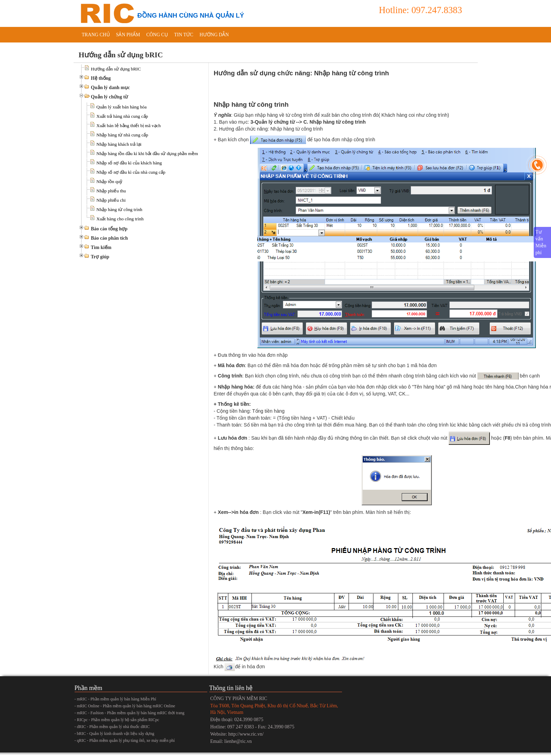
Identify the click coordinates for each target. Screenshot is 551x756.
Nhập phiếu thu (111, 191)
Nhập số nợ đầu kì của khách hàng (129, 163)
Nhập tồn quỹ (109, 181)
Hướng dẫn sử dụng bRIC (116, 69)
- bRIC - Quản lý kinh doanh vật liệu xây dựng (115, 734)
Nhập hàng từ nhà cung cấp (122, 135)
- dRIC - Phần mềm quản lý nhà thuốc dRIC (112, 727)
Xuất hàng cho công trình (120, 219)
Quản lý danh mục (110, 88)
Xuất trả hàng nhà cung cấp (122, 116)
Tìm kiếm (101, 247)
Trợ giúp (100, 257)
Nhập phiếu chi (111, 200)
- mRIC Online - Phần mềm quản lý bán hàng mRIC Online (125, 706)
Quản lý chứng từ (109, 97)
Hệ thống (101, 78)
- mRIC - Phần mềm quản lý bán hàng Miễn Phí (116, 699)
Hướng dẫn (214, 35)
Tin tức (184, 35)
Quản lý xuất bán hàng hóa (121, 107)
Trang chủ (96, 35)
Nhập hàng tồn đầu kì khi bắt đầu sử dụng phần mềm (147, 154)
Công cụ (157, 35)
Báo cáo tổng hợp (109, 229)
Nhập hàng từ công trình (119, 209)
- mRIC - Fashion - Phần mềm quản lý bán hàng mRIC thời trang (130, 713)
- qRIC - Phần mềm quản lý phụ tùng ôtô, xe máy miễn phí (125, 740)
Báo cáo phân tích (109, 238)
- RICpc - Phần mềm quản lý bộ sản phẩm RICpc (117, 720)
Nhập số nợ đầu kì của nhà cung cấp (131, 172)
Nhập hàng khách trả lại (119, 144)
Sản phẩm (128, 35)
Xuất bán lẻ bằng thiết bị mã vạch (129, 126)
